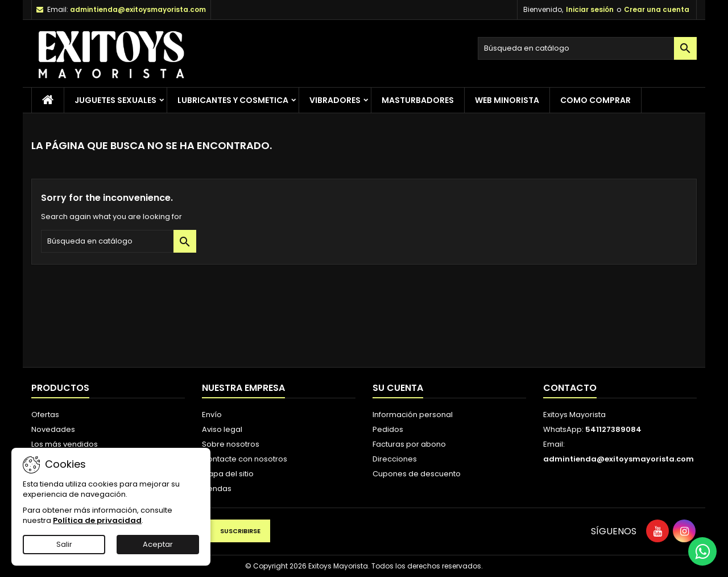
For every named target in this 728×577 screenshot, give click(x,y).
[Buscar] (587, 48)
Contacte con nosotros (245, 459)
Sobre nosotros (231, 444)
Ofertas (45, 415)
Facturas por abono (409, 444)
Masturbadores (418, 100)
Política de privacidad (97, 520)
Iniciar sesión (590, 9)
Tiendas (217, 489)
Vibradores (335, 100)
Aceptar (158, 544)
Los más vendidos (65, 444)
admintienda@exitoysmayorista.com (138, 9)
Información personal (413, 415)
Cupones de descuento (417, 474)
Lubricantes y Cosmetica (233, 100)
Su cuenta (398, 388)
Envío (212, 415)
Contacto (570, 388)
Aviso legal (222, 429)
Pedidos (388, 429)
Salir (64, 544)
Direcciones (395, 459)
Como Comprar (595, 100)
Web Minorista (507, 100)
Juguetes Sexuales (115, 100)
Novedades (53, 429)
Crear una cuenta (657, 9)
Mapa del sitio (228, 474)
